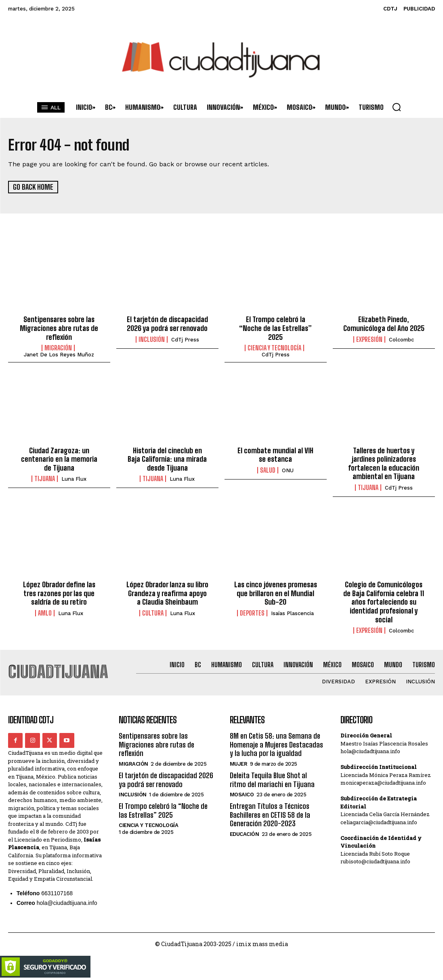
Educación (245, 834)
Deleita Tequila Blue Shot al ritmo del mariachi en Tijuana (272, 780)
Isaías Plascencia (292, 613)
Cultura (153, 613)
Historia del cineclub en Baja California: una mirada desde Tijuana (167, 459)
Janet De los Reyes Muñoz (59, 355)
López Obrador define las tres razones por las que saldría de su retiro (59, 593)
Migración (58, 348)
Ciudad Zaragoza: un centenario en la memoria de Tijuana (59, 459)
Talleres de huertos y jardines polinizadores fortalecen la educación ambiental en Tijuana (384, 463)
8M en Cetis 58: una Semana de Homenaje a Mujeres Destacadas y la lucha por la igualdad (276, 744)
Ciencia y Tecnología (274, 348)
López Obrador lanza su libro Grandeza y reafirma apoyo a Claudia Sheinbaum (167, 593)
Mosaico (242, 795)
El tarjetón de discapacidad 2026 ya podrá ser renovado (167, 324)
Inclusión (152, 339)
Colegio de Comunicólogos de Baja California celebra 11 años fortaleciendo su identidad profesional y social (384, 602)
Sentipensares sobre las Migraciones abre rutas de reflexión (59, 328)
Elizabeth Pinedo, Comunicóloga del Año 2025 (384, 324)
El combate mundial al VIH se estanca (275, 454)
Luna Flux (74, 479)
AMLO (45, 613)
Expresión (369, 339)
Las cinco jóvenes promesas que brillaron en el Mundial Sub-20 (276, 593)
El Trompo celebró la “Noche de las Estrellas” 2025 (275, 328)
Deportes (252, 613)
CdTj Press (185, 339)
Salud (268, 470)
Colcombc (401, 339)
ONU (288, 470)
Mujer (239, 764)
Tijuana (45, 479)
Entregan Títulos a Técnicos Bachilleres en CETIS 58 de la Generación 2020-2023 (270, 815)
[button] (397, 107)
